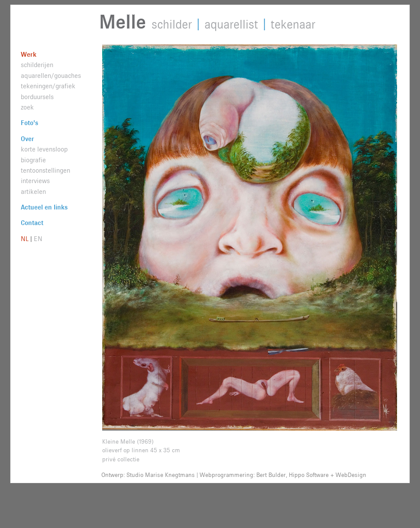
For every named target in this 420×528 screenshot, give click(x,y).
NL (25, 239)
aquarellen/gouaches (51, 76)
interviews (35, 181)
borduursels (37, 97)
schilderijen (37, 65)
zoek (27, 108)
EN (38, 239)
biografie (33, 160)
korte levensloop (44, 150)
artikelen (33, 192)
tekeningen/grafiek (48, 86)
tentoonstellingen (45, 171)
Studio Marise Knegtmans (161, 475)
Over (27, 139)
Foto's (29, 123)
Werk (29, 55)
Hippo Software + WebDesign (328, 475)
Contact (32, 223)
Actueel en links (44, 208)
